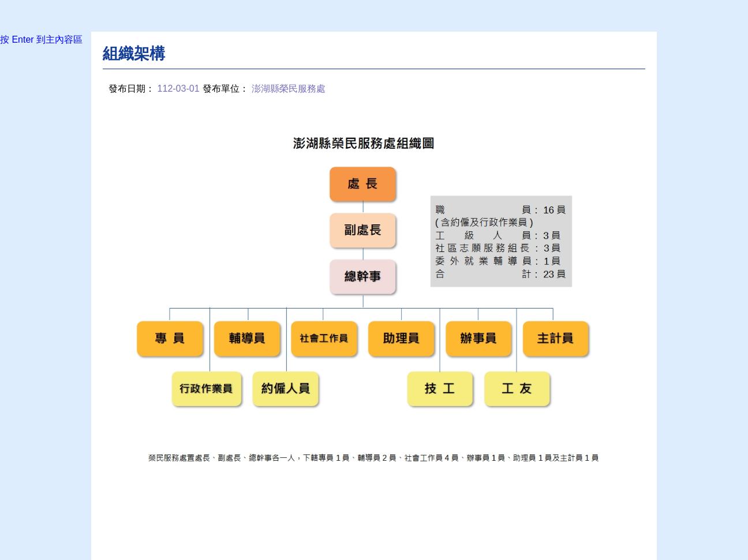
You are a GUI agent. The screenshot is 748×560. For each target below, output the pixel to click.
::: (106, 53)
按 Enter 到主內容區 (41, 40)
